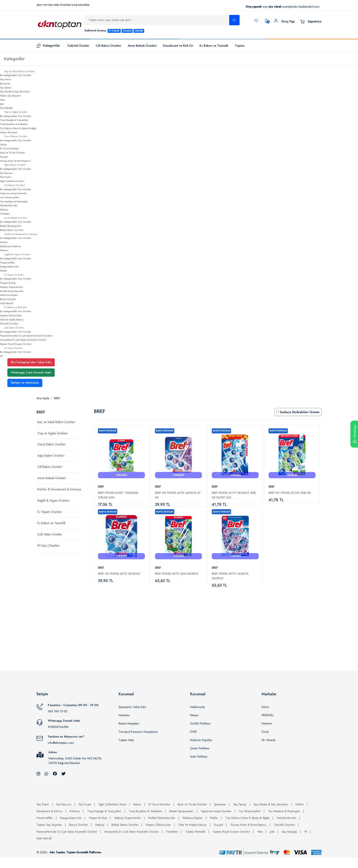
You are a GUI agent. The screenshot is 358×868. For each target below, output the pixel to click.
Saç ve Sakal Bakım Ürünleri (56, 422)
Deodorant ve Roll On (178, 46)
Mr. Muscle (269, 751)
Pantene (267, 734)
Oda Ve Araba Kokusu (12, 319)
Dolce (265, 718)
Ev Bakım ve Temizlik (214, 46)
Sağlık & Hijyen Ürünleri (53, 500)
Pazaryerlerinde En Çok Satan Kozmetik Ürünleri (26, 336)
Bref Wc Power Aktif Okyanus (119, 579)
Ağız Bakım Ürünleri (51, 455)
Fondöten (5, 214)
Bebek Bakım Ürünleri (12, 230)
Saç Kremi (6, 79)
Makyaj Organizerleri (12, 287)
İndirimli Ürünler (78, 46)
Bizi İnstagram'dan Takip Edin (31, 362)
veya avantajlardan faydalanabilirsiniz (282, 7)
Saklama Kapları (9, 295)
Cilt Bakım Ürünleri (108, 46)
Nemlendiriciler (9, 205)
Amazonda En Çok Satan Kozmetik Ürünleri (23, 340)
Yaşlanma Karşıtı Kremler (14, 193)
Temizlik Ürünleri (9, 323)
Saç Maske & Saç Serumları (15, 91)
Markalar (124, 726)
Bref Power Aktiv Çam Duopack (177, 579)
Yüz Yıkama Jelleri (10, 197)
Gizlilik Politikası (200, 734)
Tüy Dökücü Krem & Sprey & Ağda (18, 128)
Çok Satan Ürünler (50, 534)
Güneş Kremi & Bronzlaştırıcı (15, 161)
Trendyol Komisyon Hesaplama (138, 742)
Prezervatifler (7, 263)
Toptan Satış (126, 751)
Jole (2, 104)
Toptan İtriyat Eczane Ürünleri (16, 344)
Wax (2, 100)
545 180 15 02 (58, 722)
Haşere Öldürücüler (11, 315)
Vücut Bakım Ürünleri (52, 444)
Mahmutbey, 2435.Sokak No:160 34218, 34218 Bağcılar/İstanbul (75, 771)
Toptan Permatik (9, 132)
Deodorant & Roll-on (10, 246)
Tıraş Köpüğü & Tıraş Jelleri (14, 120)
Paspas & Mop (8, 283)
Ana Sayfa (43, 398)
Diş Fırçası (6, 177)
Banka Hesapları (129, 734)
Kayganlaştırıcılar (9, 266)
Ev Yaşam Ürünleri (50, 512)
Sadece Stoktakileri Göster (298, 412)
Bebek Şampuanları (11, 226)
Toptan (240, 46)
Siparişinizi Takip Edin (132, 718)
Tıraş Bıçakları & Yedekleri (14, 124)
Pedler (4, 271)
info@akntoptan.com (61, 753)
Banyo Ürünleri (8, 299)
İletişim (194, 726)
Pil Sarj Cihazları (48, 546)
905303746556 (58, 737)
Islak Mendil (7, 303)
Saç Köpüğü (6, 108)
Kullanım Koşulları (201, 751)
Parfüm (4, 242)
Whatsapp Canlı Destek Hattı (31, 372)
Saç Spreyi (6, 88)
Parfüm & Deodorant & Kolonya (59, 489)
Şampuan (5, 83)
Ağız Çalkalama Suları (12, 181)
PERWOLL (268, 726)
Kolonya (4, 250)
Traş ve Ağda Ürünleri (52, 433)
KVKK (193, 742)
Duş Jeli (4, 157)
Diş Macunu (6, 173)
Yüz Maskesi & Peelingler (14, 201)
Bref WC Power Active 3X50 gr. (290, 493)
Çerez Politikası (200, 759)
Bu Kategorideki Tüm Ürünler (16, 75)
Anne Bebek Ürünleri (142, 46)
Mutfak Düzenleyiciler (12, 291)
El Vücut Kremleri (10, 148)
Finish (265, 742)
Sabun (3, 144)
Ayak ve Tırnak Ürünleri (13, 153)
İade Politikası (199, 767)
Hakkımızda (198, 718)
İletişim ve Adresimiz (25, 383)
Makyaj (4, 209)
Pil (1, 356)
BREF (57, 398)
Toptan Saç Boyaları (10, 96)
